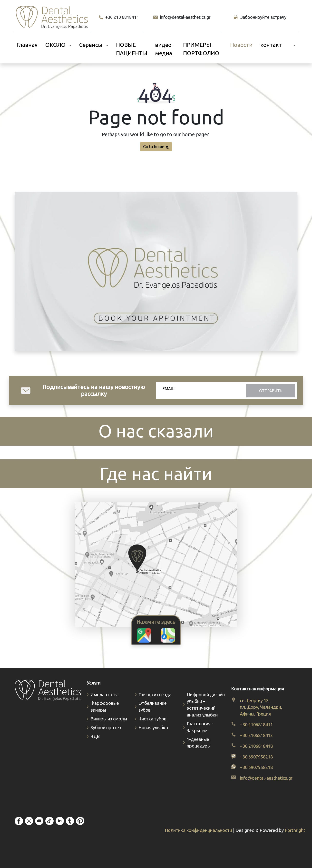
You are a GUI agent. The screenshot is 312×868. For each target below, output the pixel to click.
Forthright (295, 830)
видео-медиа (164, 49)
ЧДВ (95, 736)
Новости (241, 45)
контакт (271, 45)
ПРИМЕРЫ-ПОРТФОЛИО (201, 49)
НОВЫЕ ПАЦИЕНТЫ (132, 49)
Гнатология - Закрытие (200, 727)
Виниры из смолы (109, 719)
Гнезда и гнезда (155, 695)
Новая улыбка (153, 728)
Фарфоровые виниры (105, 707)
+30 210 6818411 (119, 17)
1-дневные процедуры (199, 743)
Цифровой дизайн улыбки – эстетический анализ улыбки (206, 705)
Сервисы (91, 45)
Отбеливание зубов (153, 707)
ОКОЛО (55, 45)
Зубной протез (106, 728)
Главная (27, 45)
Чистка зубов (152, 719)
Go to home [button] (156, 147)
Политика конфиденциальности (199, 830)
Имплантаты (104, 695)
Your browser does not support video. (156, 272)
